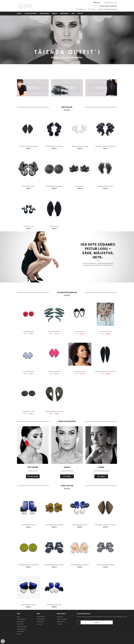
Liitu (107, 622)
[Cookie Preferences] (3, 641)
